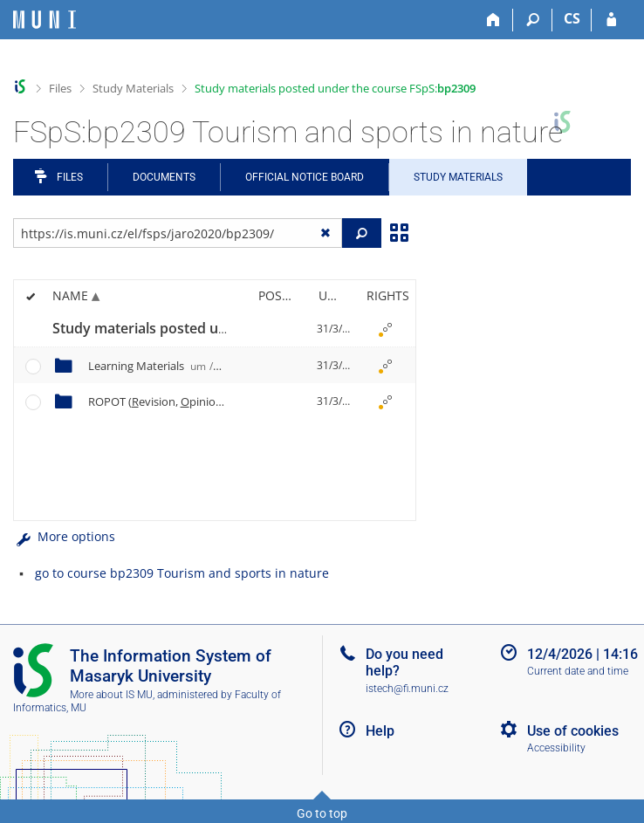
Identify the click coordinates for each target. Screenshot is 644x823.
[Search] (533, 20)
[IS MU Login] (611, 20)
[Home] (493, 20)
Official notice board (305, 177)
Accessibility (556, 748)
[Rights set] (385, 329)
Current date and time (578, 671)
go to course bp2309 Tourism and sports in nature (182, 573)
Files (60, 88)
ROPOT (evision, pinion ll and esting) (218, 401)
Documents (164, 177)
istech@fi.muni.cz (407, 689)
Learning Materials (154, 366)
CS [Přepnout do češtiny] (572, 18)
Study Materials (133, 88)
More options (64, 536)
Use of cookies (573, 731)
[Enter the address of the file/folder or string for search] (178, 233)
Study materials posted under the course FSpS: (335, 88)
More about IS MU (111, 695)
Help (380, 731)
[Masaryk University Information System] (45, 20)
